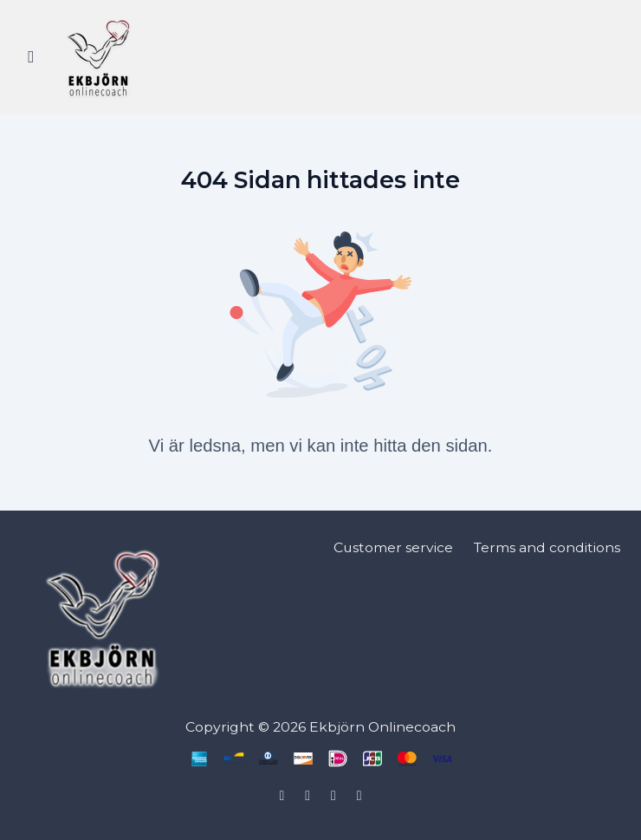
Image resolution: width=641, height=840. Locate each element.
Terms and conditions (547, 547)
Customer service (393, 547)
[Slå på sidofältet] (31, 57)
